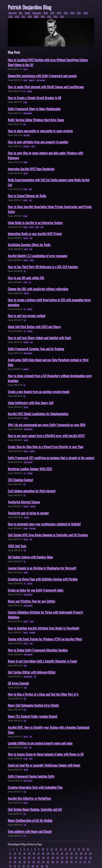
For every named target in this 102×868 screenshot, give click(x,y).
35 (76, 853)
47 (48, 858)
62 (34, 862)
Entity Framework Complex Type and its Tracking (36, 349)
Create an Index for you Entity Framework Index (36, 590)
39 (10, 858)
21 (10, 853)
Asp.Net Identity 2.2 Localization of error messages (38, 256)
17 (74, 849)
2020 (86, 13)
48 (53, 858)
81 (37, 866)
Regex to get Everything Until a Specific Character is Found (42, 661)
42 (24, 858)
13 (56, 849)
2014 (43, 16)
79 (28, 866)
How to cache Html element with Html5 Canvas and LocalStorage (46, 87)
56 (91, 858)
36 (81, 853)
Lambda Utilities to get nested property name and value (40, 743)
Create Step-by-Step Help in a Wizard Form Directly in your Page (46, 447)
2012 (56, 16)
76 (15, 866)
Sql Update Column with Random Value (30, 557)
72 (80, 862)
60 (24, 862)
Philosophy (37, 13)
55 (86, 858)
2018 (17, 16)
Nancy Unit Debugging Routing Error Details (33, 705)
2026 (46, 13)
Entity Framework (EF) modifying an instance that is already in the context (51, 458)
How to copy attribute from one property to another (38, 142)
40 (15, 858)
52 (72, 858)
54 (81, 858)
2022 (72, 13)
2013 (49, 16)
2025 (52, 13)
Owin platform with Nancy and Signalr (30, 831)
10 (43, 849)
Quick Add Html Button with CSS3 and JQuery (34, 327)
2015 (36, 16)
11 (47, 849)
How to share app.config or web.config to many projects (40, 131)
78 (24, 866)
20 (88, 849)
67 (57, 862)
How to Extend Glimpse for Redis (27, 196)
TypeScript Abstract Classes (24, 502)
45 (39, 858)
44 (34, 858)
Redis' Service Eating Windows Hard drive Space (36, 120)
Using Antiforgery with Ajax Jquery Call (31, 403)
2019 (10, 16)
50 (62, 858)
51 (67, 858)
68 (62, 862)
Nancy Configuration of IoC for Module (30, 820)
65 (48, 862)
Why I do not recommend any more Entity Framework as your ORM (47, 425)
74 (89, 862)
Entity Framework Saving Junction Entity (31, 776)
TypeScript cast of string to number (28, 513)
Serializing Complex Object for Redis (29, 245)
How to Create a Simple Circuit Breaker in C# (34, 98)
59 (20, 862)
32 (62, 853)
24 (24, 853)
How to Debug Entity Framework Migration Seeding (38, 650)
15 (65, 849)
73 (85, 862)
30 (53, 853)
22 (15, 853)
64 (43, 862)
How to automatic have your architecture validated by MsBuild (44, 524)
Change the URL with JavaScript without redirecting (38, 289)
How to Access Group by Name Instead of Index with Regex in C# (46, 754)
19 (83, 849)
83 (47, 866)
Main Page (12, 13)
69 (67, 862)
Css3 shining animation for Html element (32, 491)
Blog (21, 13)
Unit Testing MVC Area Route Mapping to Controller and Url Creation (48, 535)
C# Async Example (18, 683)
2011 (62, 16)
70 (71, 862)
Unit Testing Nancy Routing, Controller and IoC (35, 809)
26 (34, 853)
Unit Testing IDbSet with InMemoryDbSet (32, 672)
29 (48, 853)
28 (43, 853)
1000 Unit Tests (17, 546)
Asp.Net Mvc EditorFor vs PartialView (29, 798)
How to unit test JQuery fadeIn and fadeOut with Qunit (39, 338)
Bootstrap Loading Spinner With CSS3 (30, 469)
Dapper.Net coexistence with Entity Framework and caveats (42, 76)
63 (38, 862)
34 (72, 853)
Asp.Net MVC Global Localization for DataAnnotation (38, 414)
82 (42, 866)
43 (29, 858)
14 (61, 849)
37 (86, 853)
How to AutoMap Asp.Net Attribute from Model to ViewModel (43, 628)
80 (33, 866)
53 (76, 858)
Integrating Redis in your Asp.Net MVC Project (35, 234)
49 (57, 858)
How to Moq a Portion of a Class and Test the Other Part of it (43, 694)
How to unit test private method (26, 316)
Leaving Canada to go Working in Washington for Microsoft (42, 568)
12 (52, 849)
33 (67, 853)
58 (15, 862)
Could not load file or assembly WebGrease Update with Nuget (44, 765)
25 (29, 853)
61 (29, 862)
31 (57, 853)
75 (10, 866)
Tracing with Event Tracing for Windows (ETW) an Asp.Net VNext (45, 639)
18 (79, 849)
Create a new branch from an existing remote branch (39, 392)
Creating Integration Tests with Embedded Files (35, 787)
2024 (59, 13)
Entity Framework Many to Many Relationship (34, 109)
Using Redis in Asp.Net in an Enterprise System (35, 223)
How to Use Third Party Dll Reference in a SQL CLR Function (43, 267)
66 (53, 862)
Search (27, 13)
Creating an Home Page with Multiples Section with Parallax (43, 579)
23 (20, 853)
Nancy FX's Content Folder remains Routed (32, 716)
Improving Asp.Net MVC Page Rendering (31, 169)
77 (19, 866)
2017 (23, 16)
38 (90, 853)
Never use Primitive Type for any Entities (31, 601)
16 (70, 849)
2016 (30, 16)
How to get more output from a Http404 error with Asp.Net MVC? (46, 436)
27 (39, 853)
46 (43, 858)
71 (76, 862)
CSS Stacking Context (20, 480)
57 (10, 862)
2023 (66, 13)
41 (20, 858)
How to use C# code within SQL (26, 278)
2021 (79, 13)
